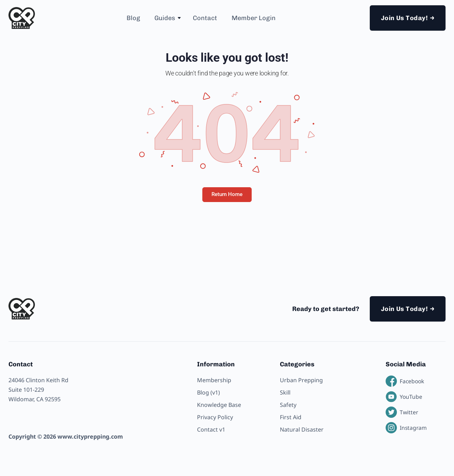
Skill (285, 392)
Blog (133, 18)
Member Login (254, 18)
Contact (205, 18)
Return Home (227, 194)
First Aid (291, 417)
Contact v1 (211, 429)
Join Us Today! (404, 18)
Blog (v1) (208, 392)
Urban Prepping (301, 380)
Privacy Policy (215, 417)
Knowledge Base (219, 405)
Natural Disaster (302, 429)
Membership (214, 380)
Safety (288, 405)
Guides (165, 18)
